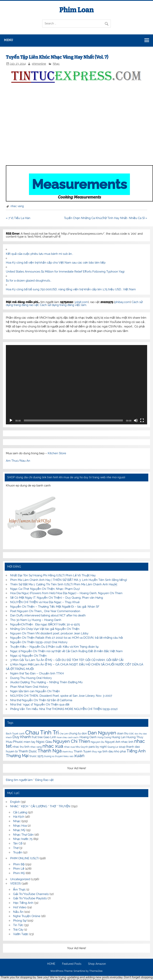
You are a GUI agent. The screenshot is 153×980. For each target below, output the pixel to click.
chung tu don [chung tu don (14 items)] (78, 733)
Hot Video (20, 907)
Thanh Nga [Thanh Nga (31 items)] (50, 751)
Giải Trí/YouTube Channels (31, 894)
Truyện (18, 852)
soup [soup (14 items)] (122, 747)
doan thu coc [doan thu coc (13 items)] (125, 733)
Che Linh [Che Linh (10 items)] (64, 734)
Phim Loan (76, 10)
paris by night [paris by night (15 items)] (98, 747)
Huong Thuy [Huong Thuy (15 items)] (135, 737)
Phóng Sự (20, 921)
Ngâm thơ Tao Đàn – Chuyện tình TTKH (37, 673)
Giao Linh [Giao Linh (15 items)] (50, 737)
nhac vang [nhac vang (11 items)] (36, 747)
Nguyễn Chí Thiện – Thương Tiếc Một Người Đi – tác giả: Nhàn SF (55, 607)
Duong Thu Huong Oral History (31, 678)
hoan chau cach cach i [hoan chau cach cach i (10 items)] (68, 737)
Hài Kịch (19, 817)
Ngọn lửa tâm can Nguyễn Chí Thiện (35, 691)
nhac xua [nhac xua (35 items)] (53, 746)
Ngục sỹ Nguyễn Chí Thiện (28, 656)
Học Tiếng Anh (23, 903)
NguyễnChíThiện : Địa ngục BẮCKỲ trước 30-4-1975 (45, 624)
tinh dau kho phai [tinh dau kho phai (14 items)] (114, 751)
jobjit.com (82, 302)
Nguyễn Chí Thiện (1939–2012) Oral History (39, 642)
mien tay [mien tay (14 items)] (30, 742)
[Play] (11, 420)
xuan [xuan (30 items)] (79, 755)
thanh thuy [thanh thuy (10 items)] (68, 752)
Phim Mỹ (19, 873)
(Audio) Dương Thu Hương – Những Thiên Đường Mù (46, 682)
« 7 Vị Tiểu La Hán (18, 218)
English (15, 802)
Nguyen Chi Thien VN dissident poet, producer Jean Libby (49, 633)
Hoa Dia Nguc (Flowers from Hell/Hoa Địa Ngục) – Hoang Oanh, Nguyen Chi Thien (66, 593)
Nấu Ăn (18, 912)
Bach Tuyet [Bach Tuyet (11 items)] (12, 734)
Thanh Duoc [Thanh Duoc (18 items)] (28, 751)
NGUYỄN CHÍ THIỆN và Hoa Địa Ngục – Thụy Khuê (45, 602)
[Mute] (136, 420)
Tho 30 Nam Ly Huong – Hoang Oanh (36, 620)
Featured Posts (72, 964)
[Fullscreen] (142, 420)
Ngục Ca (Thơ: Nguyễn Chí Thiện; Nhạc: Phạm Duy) (45, 589)
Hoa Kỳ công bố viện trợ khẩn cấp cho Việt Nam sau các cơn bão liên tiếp (56, 263)
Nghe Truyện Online (27, 916)
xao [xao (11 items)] (71, 756)
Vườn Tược (21, 934)
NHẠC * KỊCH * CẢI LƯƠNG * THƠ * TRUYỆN (40, 806)
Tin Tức (18, 925)
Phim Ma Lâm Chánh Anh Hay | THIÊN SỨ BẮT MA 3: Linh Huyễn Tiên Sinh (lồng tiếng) (69, 580)
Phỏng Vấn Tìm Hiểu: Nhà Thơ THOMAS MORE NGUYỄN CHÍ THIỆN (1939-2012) (64, 709)
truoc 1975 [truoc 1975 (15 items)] (36, 756)
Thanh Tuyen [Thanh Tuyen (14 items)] (83, 751)
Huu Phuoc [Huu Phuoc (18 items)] (14, 742)
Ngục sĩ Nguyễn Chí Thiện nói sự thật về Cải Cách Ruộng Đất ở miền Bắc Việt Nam (66, 651)
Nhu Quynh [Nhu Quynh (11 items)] (82, 747)
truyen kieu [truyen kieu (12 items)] (62, 756)
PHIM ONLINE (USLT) (24, 858)
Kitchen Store (57, 453)
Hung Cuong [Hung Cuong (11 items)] (104, 737)
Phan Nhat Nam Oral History (29, 687)
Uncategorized (20, 879)
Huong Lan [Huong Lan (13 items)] (119, 737)
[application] (76, 385)
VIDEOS (15, 883)
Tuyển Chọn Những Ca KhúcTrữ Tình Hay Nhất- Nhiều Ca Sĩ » (106, 218)
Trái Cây (18, 930)
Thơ (16, 848)
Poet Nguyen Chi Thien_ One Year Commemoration (45, 611)
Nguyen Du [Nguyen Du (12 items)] (98, 742)
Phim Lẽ (19, 869)
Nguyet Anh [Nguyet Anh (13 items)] (113, 742)
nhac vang (17, 206)
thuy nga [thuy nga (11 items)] (97, 752)
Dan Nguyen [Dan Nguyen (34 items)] (102, 733)
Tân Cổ (18, 843)
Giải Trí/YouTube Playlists (30, 898)
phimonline (39, 64)
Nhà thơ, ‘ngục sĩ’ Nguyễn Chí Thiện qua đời (40, 705)
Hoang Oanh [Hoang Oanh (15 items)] (88, 737)
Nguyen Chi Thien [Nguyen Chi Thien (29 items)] (72, 741)
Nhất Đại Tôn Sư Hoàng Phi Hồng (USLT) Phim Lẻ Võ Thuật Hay (53, 575)
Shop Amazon (97, 964)
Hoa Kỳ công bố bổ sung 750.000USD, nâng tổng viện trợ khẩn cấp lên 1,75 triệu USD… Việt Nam (71, 289)
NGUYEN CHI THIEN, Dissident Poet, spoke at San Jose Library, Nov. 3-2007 (61, 696)
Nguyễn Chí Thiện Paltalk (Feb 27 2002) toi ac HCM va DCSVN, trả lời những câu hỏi (67, 638)
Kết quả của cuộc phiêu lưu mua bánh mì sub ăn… (40, 254)
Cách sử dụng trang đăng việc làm (63, 305)
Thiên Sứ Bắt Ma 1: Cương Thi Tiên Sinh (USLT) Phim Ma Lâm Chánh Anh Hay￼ (64, 584)
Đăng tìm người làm (20, 780)
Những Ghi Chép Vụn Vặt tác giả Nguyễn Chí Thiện (45, 629)
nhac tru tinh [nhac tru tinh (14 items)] (21, 747)
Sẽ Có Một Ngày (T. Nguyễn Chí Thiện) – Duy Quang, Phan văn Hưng (57, 598)
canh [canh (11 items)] (22, 734)
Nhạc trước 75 (23, 839)
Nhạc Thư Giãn (23, 835)
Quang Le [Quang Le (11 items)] (113, 747)
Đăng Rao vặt (44, 780)
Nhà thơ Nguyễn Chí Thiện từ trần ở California (41, 700)
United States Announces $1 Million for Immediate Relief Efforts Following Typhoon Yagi (65, 272)
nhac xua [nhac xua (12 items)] (69, 747)
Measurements (79, 184)
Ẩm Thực (19, 890)
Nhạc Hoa (20, 826)
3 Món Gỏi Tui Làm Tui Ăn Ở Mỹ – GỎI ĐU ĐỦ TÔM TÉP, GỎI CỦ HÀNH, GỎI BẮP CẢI (67, 660)
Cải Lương (20, 812)
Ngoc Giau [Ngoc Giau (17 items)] (44, 742)
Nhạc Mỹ (19, 830)
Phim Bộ (19, 864)
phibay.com (122, 302)
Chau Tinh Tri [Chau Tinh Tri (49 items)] (42, 732)
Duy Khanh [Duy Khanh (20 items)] (22, 737)
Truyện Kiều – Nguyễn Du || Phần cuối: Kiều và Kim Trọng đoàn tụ (54, 647)
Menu (8, 40)
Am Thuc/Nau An (18, 461)
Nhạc (56, 64)
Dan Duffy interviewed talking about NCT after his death (48, 615)
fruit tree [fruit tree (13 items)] (37, 737)
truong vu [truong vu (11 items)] (49, 756)
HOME (51, 964)
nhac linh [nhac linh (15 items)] (127, 742)
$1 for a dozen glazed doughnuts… (29, 281)
